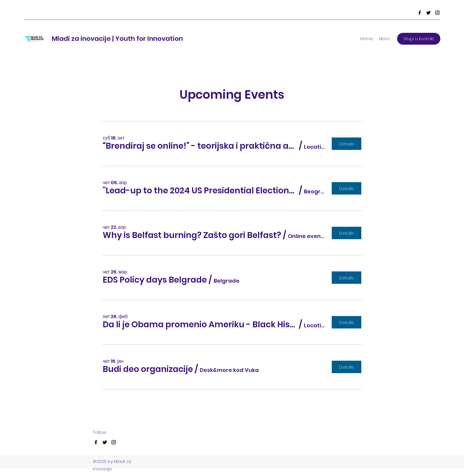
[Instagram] (437, 13)
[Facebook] (420, 13)
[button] (200, 146)
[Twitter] (428, 13)
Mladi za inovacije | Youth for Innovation (117, 39)
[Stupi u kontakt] (419, 39)
